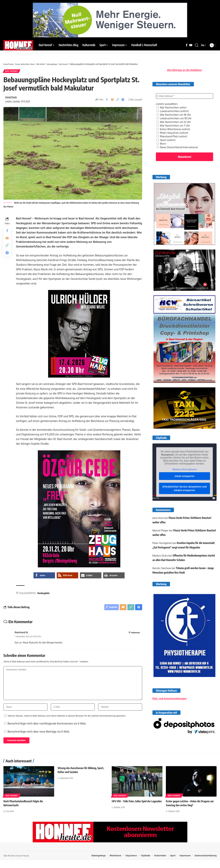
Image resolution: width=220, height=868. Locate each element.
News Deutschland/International (178, 143)
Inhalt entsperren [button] (185, 472)
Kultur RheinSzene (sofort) (174, 126)
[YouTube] (191, 45)
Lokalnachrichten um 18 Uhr (175, 115)
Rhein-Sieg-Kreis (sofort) (173, 129)
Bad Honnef (13, 72)
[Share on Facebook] (107, 101)
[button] (197, 45)
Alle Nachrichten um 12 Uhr (175, 119)
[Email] (112, 101)
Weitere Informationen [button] (184, 466)
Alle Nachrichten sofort (172, 105)
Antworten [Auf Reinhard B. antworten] (135, 635)
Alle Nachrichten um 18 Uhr (175, 112)
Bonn (162, 139)
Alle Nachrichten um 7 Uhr (174, 122)
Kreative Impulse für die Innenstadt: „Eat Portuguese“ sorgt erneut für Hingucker (179, 544)
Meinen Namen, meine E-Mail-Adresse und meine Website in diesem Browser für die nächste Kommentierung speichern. (67, 722)
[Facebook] (187, 45)
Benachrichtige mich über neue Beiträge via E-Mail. (39, 738)
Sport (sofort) (167, 136)
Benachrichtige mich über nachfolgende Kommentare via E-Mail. (47, 730)
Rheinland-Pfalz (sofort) (173, 133)
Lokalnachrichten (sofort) (174, 108)
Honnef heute (12, 99)
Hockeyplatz (44, 595)
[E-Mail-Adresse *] (185, 94)
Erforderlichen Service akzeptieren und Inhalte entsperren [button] (184, 485)
